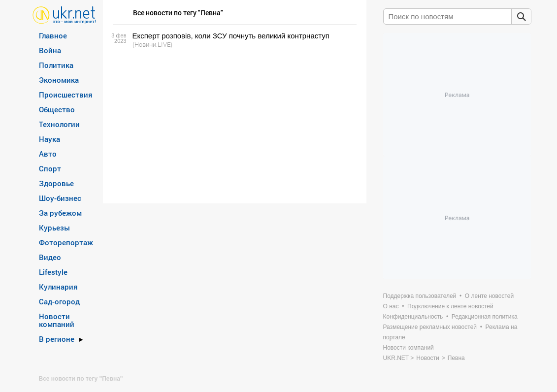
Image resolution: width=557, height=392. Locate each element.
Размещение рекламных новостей (430, 327)
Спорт (50, 168)
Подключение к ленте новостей (450, 306)
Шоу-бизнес (60, 198)
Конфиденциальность (413, 317)
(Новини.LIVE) (152, 44)
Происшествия (66, 95)
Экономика (59, 80)
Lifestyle (53, 272)
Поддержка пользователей (420, 296)
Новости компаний (57, 320)
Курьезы (54, 228)
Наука (49, 139)
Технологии (59, 124)
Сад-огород (59, 301)
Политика (56, 65)
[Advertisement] (233, 126)
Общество (57, 109)
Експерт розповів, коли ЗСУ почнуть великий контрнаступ (231, 36)
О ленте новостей (489, 296)
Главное (53, 35)
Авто (48, 154)
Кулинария (58, 287)
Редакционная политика (485, 317)
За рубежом (60, 213)
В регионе (57, 339)
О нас (391, 306)
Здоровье (56, 183)
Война (50, 50)
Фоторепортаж (66, 242)
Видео (50, 257)
